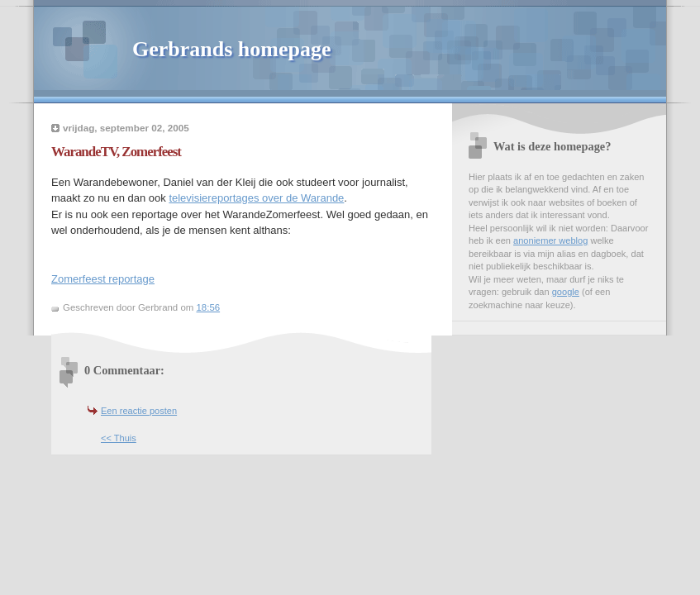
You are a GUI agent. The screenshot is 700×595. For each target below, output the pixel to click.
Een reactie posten (139, 411)
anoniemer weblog (550, 240)
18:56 (208, 307)
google (566, 292)
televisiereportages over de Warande (256, 198)
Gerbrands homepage (232, 49)
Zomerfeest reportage (103, 279)
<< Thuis (119, 438)
